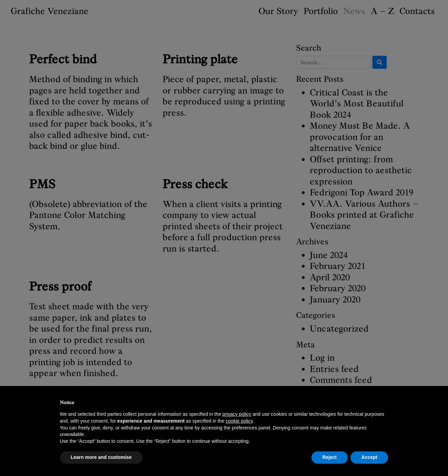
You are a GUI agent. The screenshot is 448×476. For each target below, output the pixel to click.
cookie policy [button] (239, 421)
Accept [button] (369, 457)
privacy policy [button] (237, 414)
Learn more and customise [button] (101, 457)
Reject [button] (330, 457)
